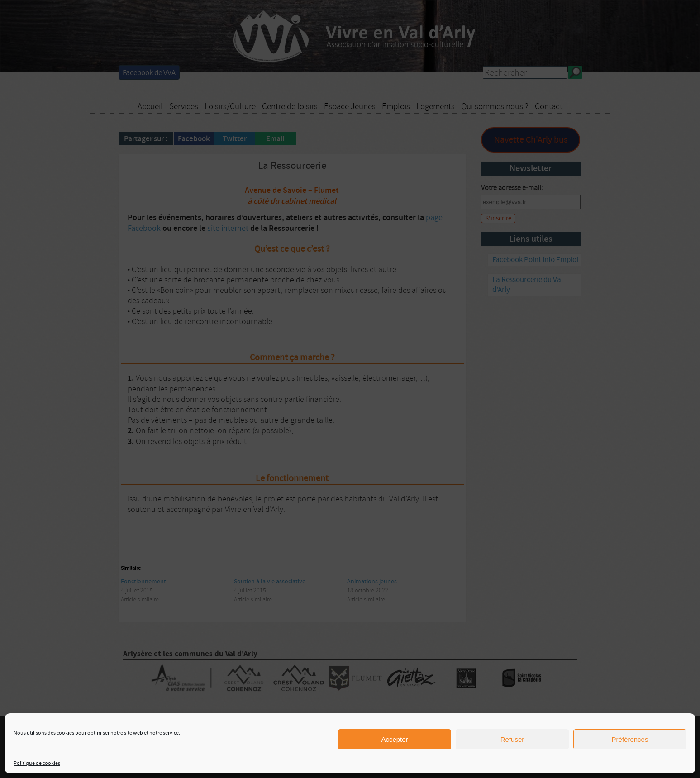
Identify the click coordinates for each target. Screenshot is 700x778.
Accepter (394, 739)
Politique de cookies (37, 763)
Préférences (630, 739)
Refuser (512, 739)
